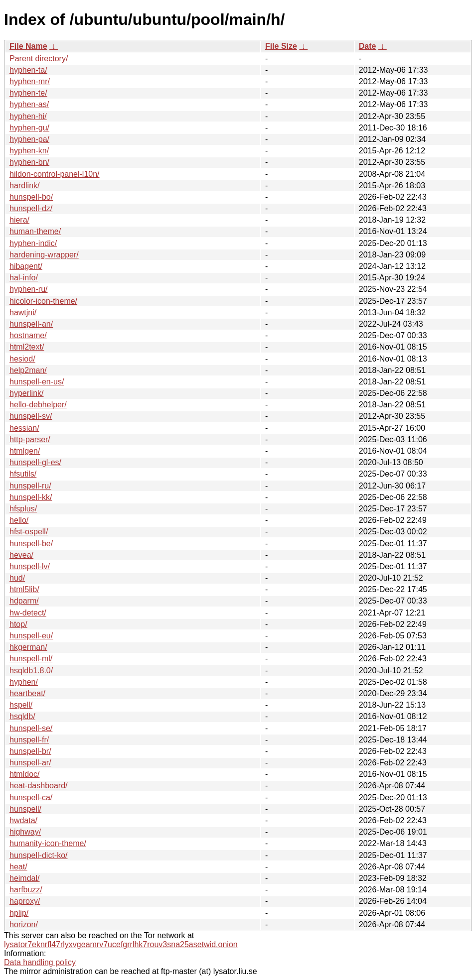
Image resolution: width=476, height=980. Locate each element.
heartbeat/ (27, 693)
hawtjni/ (23, 312)
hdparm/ (24, 601)
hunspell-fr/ (29, 740)
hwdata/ (23, 820)
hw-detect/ (28, 613)
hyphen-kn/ (29, 151)
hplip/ (19, 913)
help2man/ (28, 370)
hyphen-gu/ (29, 128)
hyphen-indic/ (33, 243)
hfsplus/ (23, 509)
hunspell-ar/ (30, 763)
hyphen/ (24, 682)
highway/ (25, 832)
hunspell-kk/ (31, 497)
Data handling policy (40, 962)
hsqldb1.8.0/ (31, 671)
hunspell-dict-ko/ (39, 855)
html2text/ (27, 347)
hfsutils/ (23, 474)
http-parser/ (30, 439)
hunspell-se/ (31, 728)
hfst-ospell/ (29, 532)
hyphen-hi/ (28, 116)
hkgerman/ (28, 647)
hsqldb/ (22, 716)
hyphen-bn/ (29, 162)
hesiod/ (22, 359)
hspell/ (21, 705)
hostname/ (28, 335)
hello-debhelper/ (38, 405)
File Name (28, 46)
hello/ (19, 520)
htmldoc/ (24, 774)
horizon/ (24, 924)
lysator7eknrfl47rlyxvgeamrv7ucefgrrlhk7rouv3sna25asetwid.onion (121, 944)
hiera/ (19, 220)
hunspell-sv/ (31, 416)
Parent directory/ (39, 59)
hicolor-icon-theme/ (43, 301)
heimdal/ (24, 878)
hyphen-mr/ (30, 81)
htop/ (18, 624)
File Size (281, 46)
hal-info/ (24, 278)
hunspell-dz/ (31, 208)
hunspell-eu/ (31, 636)
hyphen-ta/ (28, 70)
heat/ (18, 867)
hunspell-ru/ (30, 486)
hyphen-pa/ (29, 139)
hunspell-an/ (31, 324)
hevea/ (21, 555)
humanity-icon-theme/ (48, 843)
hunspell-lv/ (30, 566)
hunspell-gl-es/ (35, 462)
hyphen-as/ (29, 104)
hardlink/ (24, 185)
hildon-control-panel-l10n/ (55, 174)
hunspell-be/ (31, 544)
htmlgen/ (25, 451)
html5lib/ (24, 589)
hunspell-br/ (30, 751)
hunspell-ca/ (31, 797)
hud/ (17, 578)
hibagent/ (26, 266)
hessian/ (24, 428)
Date (368, 46)
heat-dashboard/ (39, 786)
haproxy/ (25, 901)
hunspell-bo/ (31, 197)
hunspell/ (25, 809)
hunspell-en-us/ (37, 382)
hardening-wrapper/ (44, 255)
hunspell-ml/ (31, 659)
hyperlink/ (26, 393)
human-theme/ (35, 231)
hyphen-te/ (28, 93)
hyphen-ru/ (29, 289)
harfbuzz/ (26, 890)
